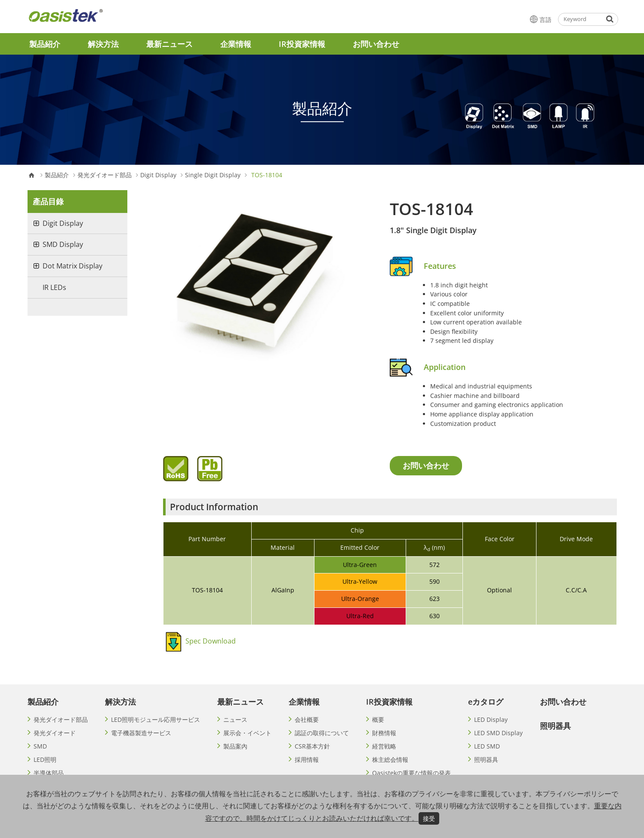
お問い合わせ (376, 44)
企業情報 (236, 44)
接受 (429, 818)
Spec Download (211, 641)
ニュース (235, 719)
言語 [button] (540, 19)
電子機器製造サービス (141, 733)
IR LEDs (54, 287)
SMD (40, 746)
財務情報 (384, 733)
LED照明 (45, 759)
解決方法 (103, 44)
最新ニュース (169, 44)
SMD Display (63, 244)
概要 (378, 719)
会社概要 (307, 719)
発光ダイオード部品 (105, 175)
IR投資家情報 (302, 44)
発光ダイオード (55, 733)
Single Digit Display (213, 175)
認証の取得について (322, 733)
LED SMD (487, 746)
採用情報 (307, 759)
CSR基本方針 (312, 746)
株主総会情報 (390, 759)
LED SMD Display (498, 733)
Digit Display (158, 175)
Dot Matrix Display (72, 266)
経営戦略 (384, 746)
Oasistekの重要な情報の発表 (411, 773)
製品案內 (235, 746)
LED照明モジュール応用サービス (156, 719)
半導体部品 (49, 773)
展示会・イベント (247, 733)
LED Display (491, 719)
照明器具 (486, 759)
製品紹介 (45, 44)
